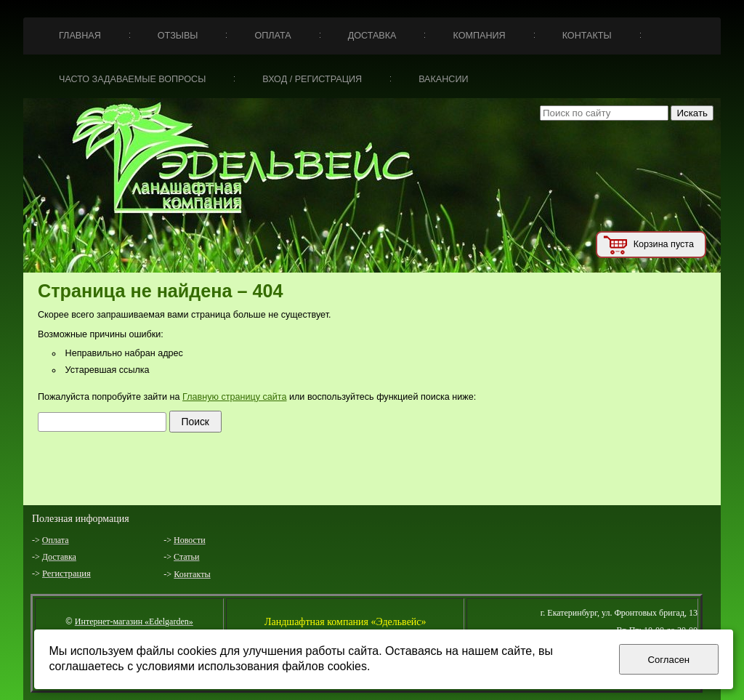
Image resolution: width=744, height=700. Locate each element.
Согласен (668, 660)
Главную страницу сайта (234, 397)
